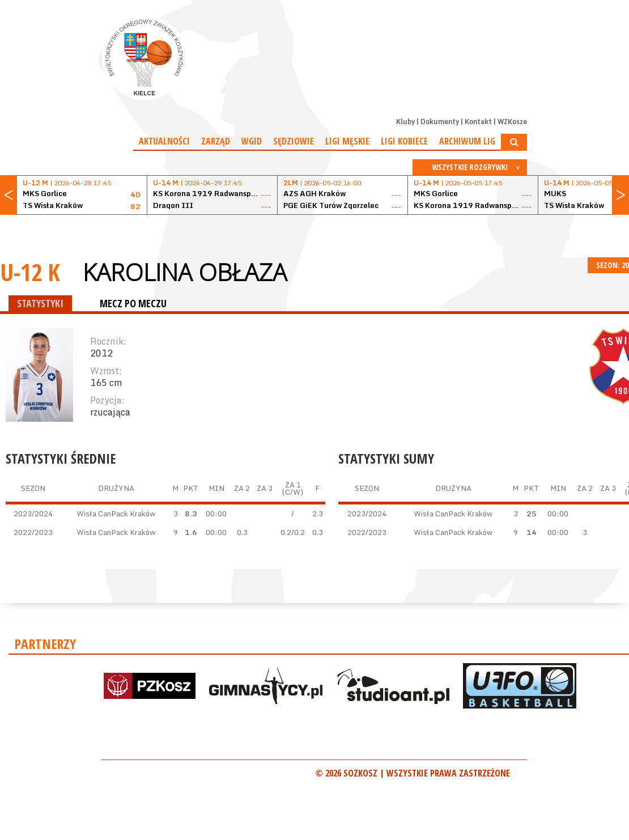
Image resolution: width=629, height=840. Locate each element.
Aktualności (164, 141)
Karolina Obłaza (185, 272)
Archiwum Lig (467, 141)
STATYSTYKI (40, 303)
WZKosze (512, 122)
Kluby (405, 122)
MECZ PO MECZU (133, 303)
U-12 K (30, 272)
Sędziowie (294, 141)
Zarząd (216, 141)
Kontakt (478, 122)
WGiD (252, 141)
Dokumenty (440, 122)
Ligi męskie (347, 141)
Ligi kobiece (404, 141)
